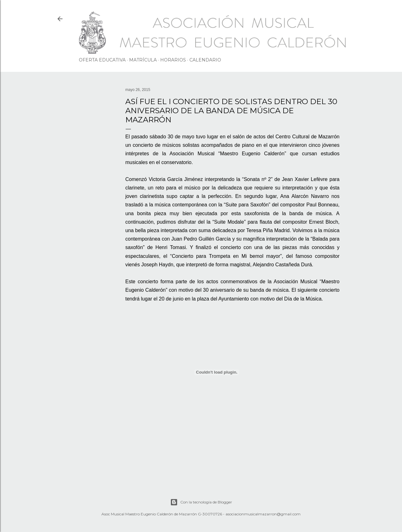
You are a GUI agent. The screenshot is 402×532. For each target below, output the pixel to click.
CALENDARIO (205, 60)
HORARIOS (173, 60)
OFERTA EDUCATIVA (102, 60)
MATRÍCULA (143, 60)
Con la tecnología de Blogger (201, 502)
